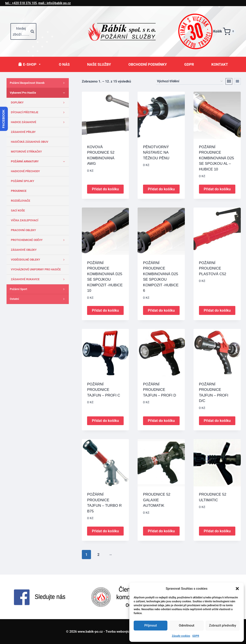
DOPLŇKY (39, 103)
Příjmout (151, 625)
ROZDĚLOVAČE (21, 201)
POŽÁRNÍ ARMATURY (39, 161)
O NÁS (64, 64)
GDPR (196, 636)
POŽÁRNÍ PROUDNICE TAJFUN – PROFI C (104, 390)
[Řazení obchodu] (190, 81)
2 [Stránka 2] (98, 555)
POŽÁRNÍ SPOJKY (23, 181)
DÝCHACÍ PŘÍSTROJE (39, 112)
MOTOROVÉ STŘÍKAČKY (26, 152)
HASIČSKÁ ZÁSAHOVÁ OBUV (30, 142)
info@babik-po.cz (55, 3)
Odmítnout (187, 625)
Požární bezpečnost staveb (38, 83)
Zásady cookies (181, 636)
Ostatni (38, 299)
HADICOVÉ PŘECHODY (25, 171)
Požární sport (38, 289)
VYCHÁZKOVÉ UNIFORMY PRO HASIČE (36, 269)
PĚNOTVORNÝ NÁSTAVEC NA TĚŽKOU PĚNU (156, 153)
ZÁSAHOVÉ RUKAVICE (39, 279)
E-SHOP (32, 64)
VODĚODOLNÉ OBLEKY (39, 260)
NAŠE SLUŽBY (99, 64)
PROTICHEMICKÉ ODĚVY (39, 240)
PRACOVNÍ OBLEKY (23, 230)
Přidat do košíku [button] (105, 189)
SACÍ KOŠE (18, 210)
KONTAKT (220, 64)
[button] (237, 589)
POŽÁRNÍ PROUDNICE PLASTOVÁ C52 (213, 268)
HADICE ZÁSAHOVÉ (39, 122)
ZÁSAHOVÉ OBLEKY (24, 250)
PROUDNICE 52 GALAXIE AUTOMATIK (157, 500)
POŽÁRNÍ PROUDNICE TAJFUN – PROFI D (160, 390)
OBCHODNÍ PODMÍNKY (148, 64)
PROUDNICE (19, 191)
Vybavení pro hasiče (38, 93)
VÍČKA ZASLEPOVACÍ (25, 220)
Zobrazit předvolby (223, 625)
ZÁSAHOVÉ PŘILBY (23, 132)
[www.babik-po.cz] (126, 31)
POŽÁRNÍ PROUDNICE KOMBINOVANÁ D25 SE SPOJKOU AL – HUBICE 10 (217, 158)
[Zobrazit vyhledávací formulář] (23, 31)
